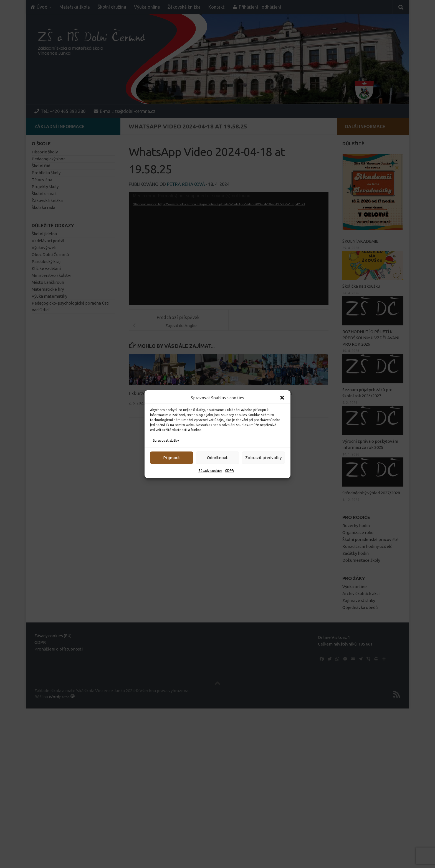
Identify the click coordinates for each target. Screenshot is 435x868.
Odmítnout (217, 458)
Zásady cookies (210, 470)
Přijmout (172, 458)
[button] (282, 398)
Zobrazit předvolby (263, 458)
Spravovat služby (166, 440)
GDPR (229, 470)
